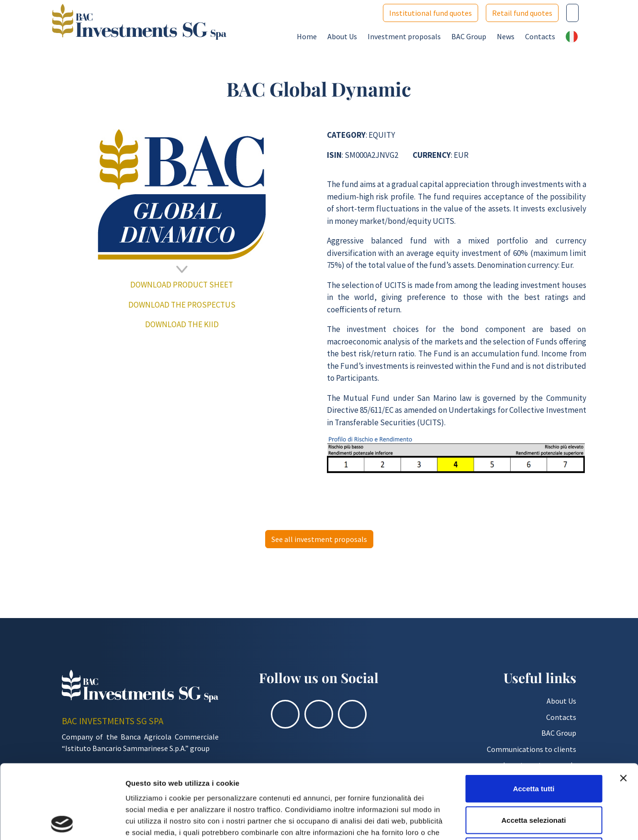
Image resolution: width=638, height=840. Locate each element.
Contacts (540, 36)
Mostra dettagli (504, 821)
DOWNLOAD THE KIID (182, 324)
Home (307, 36)
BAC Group (469, 36)
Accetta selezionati (533, 746)
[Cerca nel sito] (572, 13)
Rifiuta (534, 777)
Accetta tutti (534, 714)
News (506, 36)
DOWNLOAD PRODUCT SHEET (182, 285)
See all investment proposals (319, 539)
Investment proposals (404, 36)
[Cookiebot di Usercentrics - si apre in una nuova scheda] (62, 821)
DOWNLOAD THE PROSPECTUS (182, 305)
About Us (342, 36)
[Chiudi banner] (623, 704)
